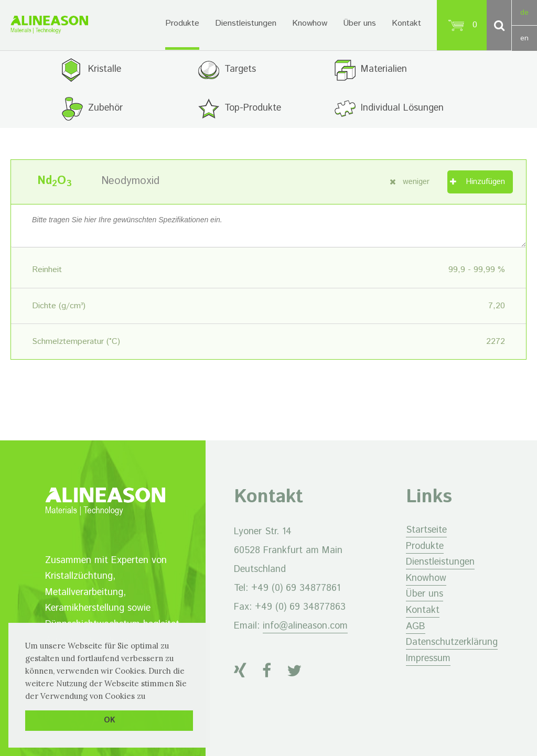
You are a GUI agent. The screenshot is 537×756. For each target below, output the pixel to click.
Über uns (359, 23)
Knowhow (310, 23)
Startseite (426, 530)
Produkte (182, 23)
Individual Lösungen (402, 108)
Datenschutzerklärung (452, 642)
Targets (240, 69)
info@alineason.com (305, 626)
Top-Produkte (253, 108)
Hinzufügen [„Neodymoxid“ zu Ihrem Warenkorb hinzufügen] (485, 182)
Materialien (384, 69)
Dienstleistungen (246, 23)
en (524, 38)
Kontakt (406, 23)
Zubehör (105, 108)
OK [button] (109, 720)
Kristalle (105, 69)
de (524, 13)
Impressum (428, 658)
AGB (416, 627)
